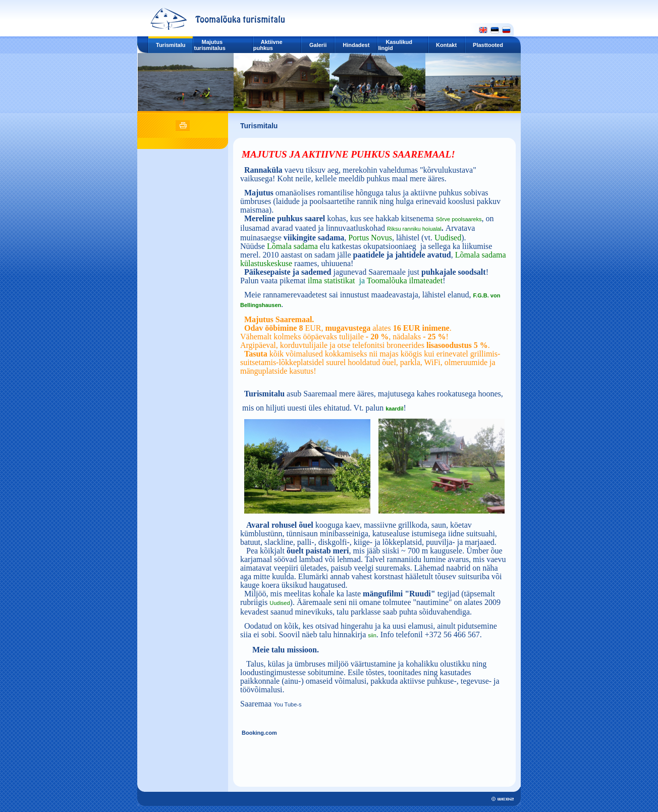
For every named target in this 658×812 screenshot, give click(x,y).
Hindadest (356, 45)
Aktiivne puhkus (268, 45)
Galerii (318, 45)
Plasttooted (488, 45)
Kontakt (446, 45)
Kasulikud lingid (395, 45)
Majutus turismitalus (209, 45)
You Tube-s (287, 704)
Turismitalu (171, 45)
